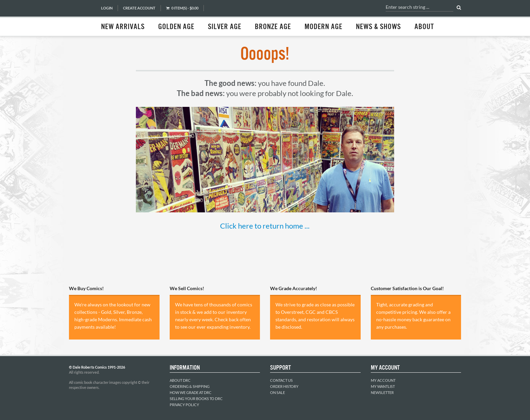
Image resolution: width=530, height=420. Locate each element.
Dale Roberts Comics (81, 18)
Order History (284, 386)
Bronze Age (273, 27)
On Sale (278, 392)
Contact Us (281, 380)
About (424, 27)
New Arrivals (123, 27)
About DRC (180, 380)
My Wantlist (383, 386)
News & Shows (378, 27)
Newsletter (382, 392)
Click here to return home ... (265, 226)
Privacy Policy (184, 405)
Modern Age (323, 27)
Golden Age (176, 27)
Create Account (139, 8)
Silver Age (225, 27)
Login (107, 8)
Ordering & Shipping (190, 386)
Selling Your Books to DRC (196, 399)
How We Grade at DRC (191, 392)
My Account (383, 380)
